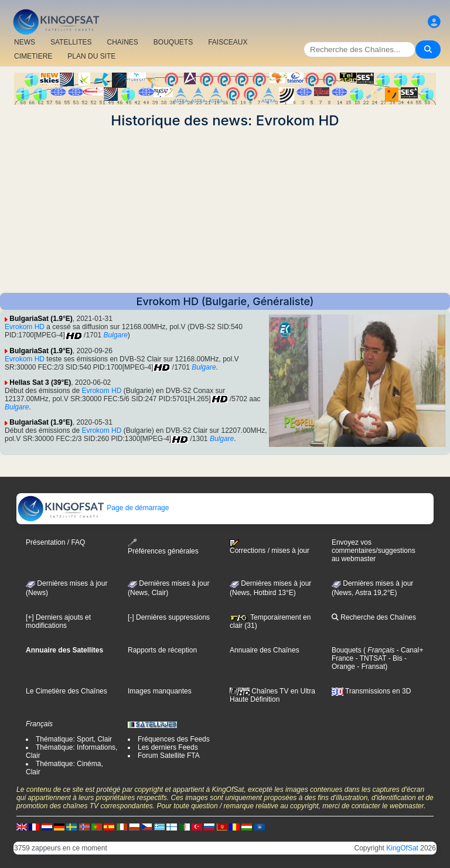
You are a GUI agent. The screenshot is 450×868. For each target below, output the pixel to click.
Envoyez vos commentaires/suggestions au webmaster (374, 551)
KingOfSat (402, 848)
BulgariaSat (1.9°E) (41, 319)
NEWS (25, 42)
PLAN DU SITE (91, 56)
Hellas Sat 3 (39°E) (40, 382)
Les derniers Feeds (168, 747)
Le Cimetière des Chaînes (67, 691)
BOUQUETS (173, 42)
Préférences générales (163, 547)
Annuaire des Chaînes (265, 650)
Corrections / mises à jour (270, 547)
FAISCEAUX (228, 42)
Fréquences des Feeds (174, 739)
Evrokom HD (25, 327)
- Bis (394, 658)
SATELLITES (71, 42)
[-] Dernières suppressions (169, 617)
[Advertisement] (225, 211)
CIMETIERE (33, 56)
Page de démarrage (93, 508)
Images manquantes (160, 691)
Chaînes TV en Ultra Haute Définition (272, 695)
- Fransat (370, 667)
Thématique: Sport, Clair (74, 739)
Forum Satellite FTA (169, 756)
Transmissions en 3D (371, 691)
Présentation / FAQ (55, 542)
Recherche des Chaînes (374, 617)
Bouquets (347, 650)
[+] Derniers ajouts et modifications (58, 621)
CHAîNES (122, 42)
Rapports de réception (162, 650)
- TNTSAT (370, 658)
